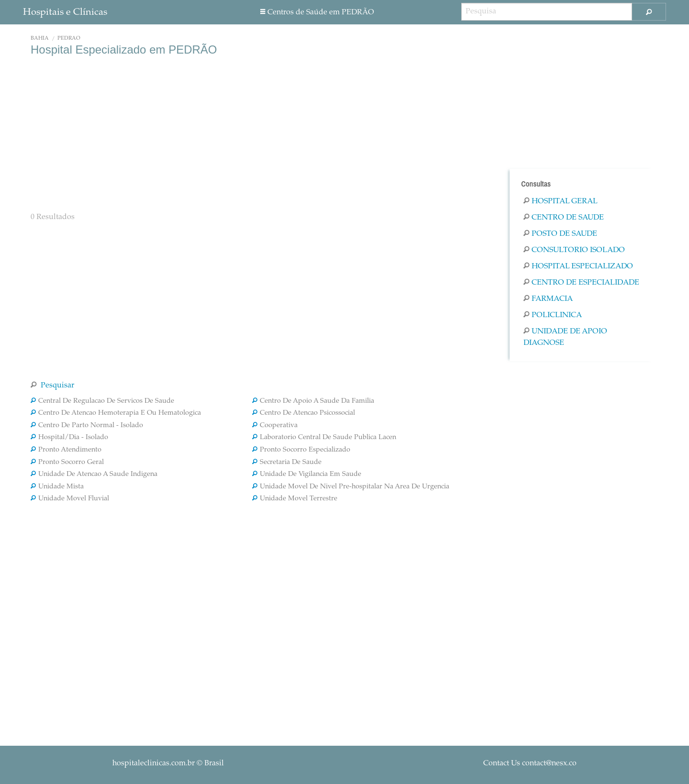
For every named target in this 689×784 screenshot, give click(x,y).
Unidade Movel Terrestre (295, 499)
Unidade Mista (57, 487)
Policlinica (553, 315)
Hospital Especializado (578, 266)
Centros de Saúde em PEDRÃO (317, 12)
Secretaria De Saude (287, 463)
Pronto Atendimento (66, 450)
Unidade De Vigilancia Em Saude (307, 475)
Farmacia (548, 299)
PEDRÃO (69, 39)
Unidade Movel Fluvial (70, 499)
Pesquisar (52, 386)
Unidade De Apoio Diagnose (565, 337)
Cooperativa (275, 426)
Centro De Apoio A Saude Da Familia (313, 401)
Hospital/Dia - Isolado (69, 438)
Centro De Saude (564, 218)
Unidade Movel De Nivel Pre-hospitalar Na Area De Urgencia (351, 487)
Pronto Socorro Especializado (301, 450)
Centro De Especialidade (581, 283)
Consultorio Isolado (574, 250)
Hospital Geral (561, 201)
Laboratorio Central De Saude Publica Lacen (324, 438)
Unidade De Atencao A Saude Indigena (94, 475)
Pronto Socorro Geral (67, 463)
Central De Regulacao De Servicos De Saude (102, 401)
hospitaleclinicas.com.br (154, 763)
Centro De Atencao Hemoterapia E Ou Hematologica (116, 413)
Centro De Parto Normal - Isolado (87, 426)
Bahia (40, 39)
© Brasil (168, 763)
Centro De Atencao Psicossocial (304, 413)
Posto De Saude (560, 234)
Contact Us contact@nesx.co (530, 763)
